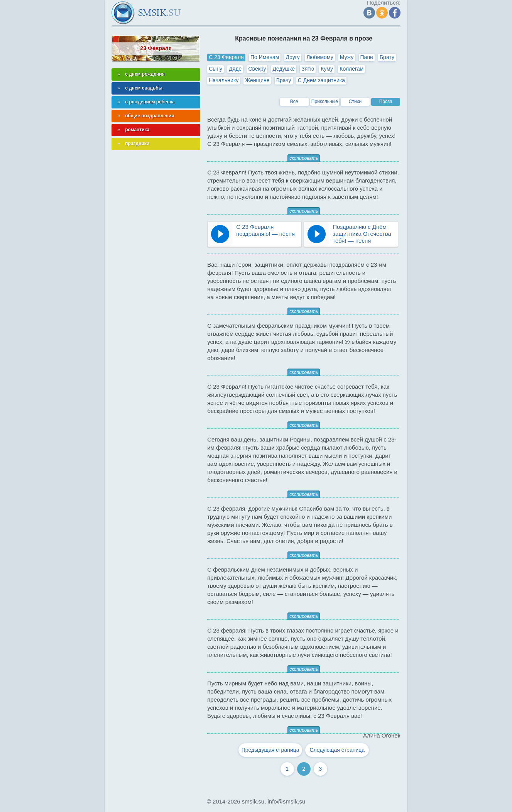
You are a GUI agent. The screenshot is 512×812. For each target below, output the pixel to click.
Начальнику (224, 80)
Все (294, 101)
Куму (327, 69)
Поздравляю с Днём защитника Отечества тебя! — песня (362, 234)
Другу (293, 57)
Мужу (347, 57)
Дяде (235, 69)
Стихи (355, 101)
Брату (387, 57)
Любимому (320, 57)
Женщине (257, 80)
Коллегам (351, 69)
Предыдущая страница (270, 750)
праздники (137, 144)
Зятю (308, 69)
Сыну (215, 69)
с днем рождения (145, 74)
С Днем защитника (321, 80)
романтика (137, 130)
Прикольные (325, 101)
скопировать (304, 158)
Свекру (257, 69)
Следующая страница (337, 750)
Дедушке (284, 69)
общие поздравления (150, 116)
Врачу (284, 80)
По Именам (265, 57)
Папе (367, 57)
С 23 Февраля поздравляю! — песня (265, 230)
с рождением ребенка (150, 102)
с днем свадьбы (144, 88)
